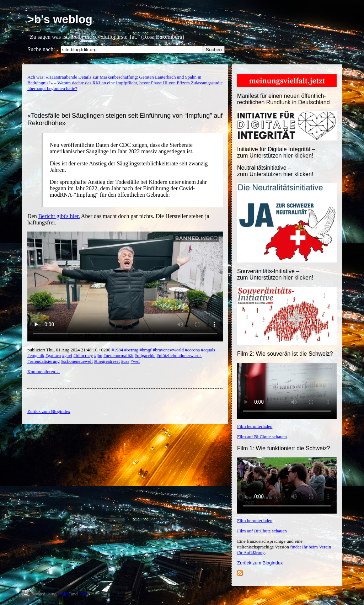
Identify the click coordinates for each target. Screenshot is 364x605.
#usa (125, 361)
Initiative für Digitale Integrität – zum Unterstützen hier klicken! (276, 152)
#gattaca (53, 355)
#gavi (67, 355)
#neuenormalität (118, 355)
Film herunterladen (255, 426)
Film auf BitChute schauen (262, 437)
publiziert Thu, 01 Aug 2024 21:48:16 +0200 (69, 350)
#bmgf (145, 350)
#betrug (132, 350)
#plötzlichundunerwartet (179, 355)
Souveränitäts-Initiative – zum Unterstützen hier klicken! (275, 274)
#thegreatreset (107, 361)
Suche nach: (41, 49)
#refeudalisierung (44, 361)
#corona (192, 350)
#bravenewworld (168, 350)
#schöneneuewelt (77, 361)
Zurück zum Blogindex (260, 563)
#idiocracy (83, 355)
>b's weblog (60, 19)
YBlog (64, 594)
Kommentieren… (44, 372)
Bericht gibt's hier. (59, 216)
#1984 (117, 350)
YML (84, 594)
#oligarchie (145, 355)
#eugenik (36, 355)
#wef (135, 361)
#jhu (98, 355)
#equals (208, 350)
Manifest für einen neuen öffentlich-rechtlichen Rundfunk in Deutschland (283, 99)
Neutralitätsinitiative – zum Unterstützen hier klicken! (275, 171)
